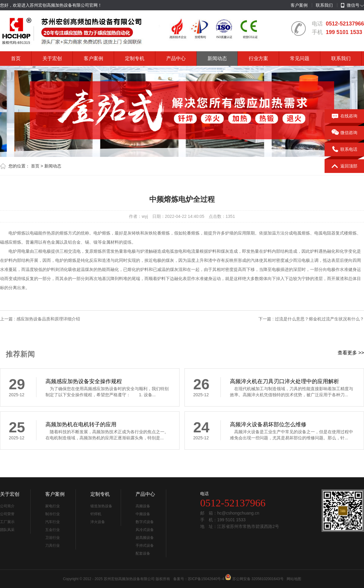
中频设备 (143, 514)
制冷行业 (52, 514)
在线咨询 (344, 116)
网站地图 (294, 579)
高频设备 (143, 506)
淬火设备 (98, 522)
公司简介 (7, 506)
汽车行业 (52, 522)
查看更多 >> (351, 353)
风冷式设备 (145, 530)
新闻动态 (217, 58)
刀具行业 (52, 546)
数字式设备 (145, 522)
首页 (16, 58)
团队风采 (7, 530)
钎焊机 (96, 514)
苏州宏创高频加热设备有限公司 (129, 579)
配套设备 (143, 553)
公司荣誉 (7, 514)
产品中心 (176, 58)
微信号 (350, 5)
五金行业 (52, 530)
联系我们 (324, 5)
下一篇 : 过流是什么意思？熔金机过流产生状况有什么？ (311, 319)
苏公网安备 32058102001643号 (258, 579)
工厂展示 (7, 522)
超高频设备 (145, 538)
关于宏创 (52, 58)
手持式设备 (145, 546)
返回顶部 (344, 166)
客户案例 (299, 5)
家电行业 (52, 506)
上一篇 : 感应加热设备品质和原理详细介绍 (40, 319)
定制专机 (135, 58)
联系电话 (344, 150)
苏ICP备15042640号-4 (206, 579)
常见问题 (300, 58)
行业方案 (258, 58)
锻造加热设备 (101, 506)
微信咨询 (344, 133)
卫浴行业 (52, 538)
